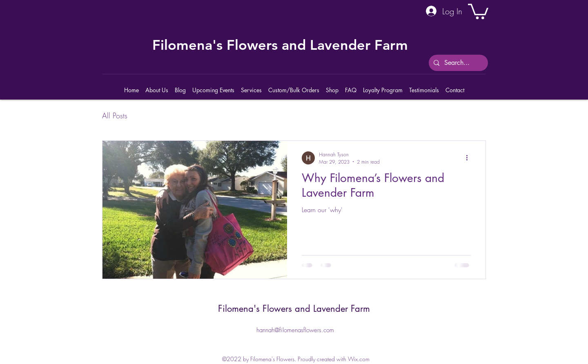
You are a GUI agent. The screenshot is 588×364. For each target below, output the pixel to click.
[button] (478, 11)
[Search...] (458, 63)
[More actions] (470, 158)
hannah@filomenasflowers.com (295, 330)
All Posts (115, 115)
